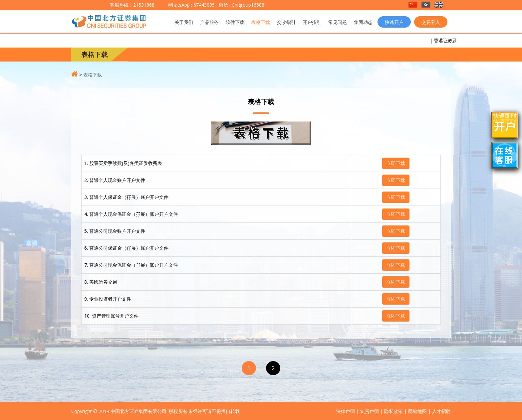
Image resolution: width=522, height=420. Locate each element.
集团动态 (363, 22)
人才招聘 (441, 411)
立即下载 (396, 163)
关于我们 (184, 22)
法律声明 (346, 411)
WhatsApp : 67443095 (191, 5)
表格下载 (261, 22)
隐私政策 (393, 411)
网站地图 (417, 411)
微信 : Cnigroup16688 (241, 5)
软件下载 (235, 22)
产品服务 (209, 22)
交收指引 (286, 22)
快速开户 (394, 22)
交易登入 (431, 22)
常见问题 (338, 22)
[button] (413, 5)
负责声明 (370, 411)
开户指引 (312, 22)
